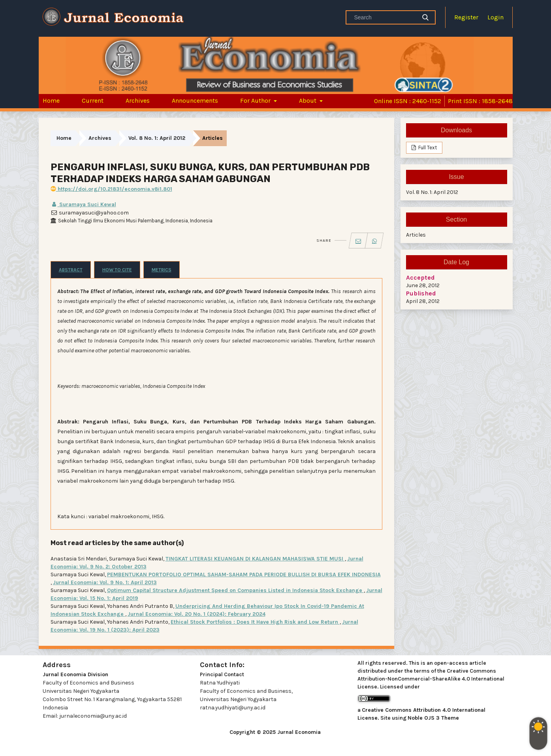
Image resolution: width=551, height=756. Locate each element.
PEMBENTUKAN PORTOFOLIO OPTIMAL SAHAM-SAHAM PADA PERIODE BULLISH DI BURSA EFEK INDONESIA (244, 575)
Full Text (427, 148)
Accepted (420, 277)
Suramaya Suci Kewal (83, 204)
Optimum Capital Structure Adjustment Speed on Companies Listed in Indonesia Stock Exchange (235, 590)
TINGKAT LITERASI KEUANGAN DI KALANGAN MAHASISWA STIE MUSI (255, 559)
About (308, 101)
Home (51, 101)
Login (496, 17)
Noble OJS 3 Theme (433, 718)
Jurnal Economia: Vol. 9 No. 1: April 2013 (105, 582)
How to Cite (117, 270)
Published (421, 293)
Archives (138, 101)
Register (466, 17)
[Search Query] (384, 17)
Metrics (162, 270)
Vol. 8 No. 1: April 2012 (157, 138)
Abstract (71, 270)
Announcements (195, 101)
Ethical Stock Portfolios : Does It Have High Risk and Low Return (255, 622)
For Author (256, 101)
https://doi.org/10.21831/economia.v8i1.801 (111, 189)
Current (93, 101)
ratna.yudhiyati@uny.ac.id (233, 708)
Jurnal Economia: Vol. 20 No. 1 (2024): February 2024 (197, 614)
